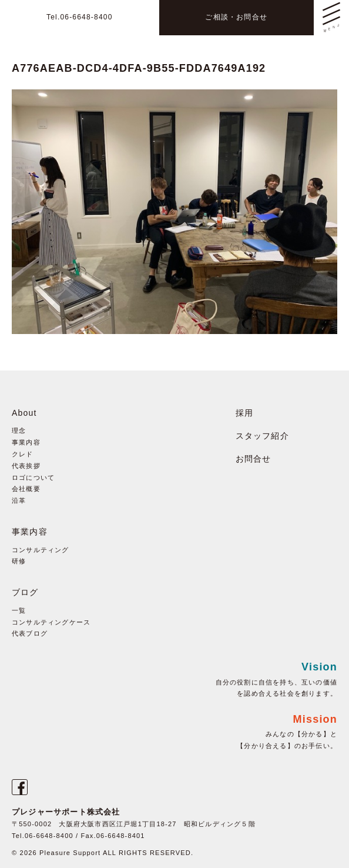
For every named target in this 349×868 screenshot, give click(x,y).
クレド (23, 454)
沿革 (19, 500)
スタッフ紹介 (262, 436)
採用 (244, 413)
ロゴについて (33, 478)
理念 (19, 430)
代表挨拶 (26, 466)
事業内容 (26, 442)
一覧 (19, 610)
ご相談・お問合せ (236, 17)
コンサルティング (41, 550)
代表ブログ (30, 633)
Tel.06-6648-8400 (80, 17)
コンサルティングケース (51, 622)
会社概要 (26, 489)
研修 (19, 561)
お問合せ (254, 459)
